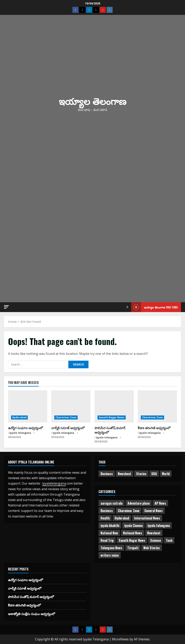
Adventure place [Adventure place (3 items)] (139, 503)
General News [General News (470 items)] (154, 511)
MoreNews (120, 639)
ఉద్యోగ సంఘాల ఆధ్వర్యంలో (25, 428)
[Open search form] (127, 307)
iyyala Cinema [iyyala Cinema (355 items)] (133, 526)
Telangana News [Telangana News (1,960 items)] (111, 548)
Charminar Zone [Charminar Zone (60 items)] (129, 511)
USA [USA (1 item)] (154, 474)
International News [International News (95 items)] (147, 518)
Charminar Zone (66, 417)
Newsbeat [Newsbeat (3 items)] (124, 474)
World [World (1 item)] (166, 474)
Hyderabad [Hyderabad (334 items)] (122, 518)
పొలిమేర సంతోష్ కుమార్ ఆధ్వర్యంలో (110, 430)
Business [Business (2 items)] (107, 474)
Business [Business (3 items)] (107, 511)
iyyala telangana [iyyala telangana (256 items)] (159, 526)
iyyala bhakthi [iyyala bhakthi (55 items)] (110, 526)
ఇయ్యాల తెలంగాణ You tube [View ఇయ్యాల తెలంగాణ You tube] (155, 307)
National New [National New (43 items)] (109, 533)
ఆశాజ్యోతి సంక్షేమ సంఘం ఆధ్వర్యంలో (31, 614)
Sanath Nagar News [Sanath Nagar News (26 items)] (132, 540)
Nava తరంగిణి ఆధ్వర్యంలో (154, 428)
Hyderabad (19, 417)
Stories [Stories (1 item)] (141, 474)
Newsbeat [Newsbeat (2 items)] (154, 533)
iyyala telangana (20, 433)
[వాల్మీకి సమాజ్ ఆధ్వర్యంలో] (71, 406)
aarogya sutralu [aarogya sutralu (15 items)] (112, 503)
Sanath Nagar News (112, 417)
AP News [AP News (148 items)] (160, 503)
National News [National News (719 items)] (133, 533)
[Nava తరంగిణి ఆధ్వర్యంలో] (157, 406)
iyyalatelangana (54, 483)
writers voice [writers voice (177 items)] (110, 555)
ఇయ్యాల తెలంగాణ (92, 101)
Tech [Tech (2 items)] (169, 540)
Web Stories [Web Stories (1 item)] (152, 548)
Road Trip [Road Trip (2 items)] (107, 540)
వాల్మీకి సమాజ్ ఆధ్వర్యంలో (68, 428)
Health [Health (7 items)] (105, 518)
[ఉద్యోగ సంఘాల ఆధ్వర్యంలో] (28, 406)
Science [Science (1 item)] (156, 540)
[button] (6, 307)
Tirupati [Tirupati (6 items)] (133, 548)
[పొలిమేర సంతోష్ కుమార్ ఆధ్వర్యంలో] (114, 406)
